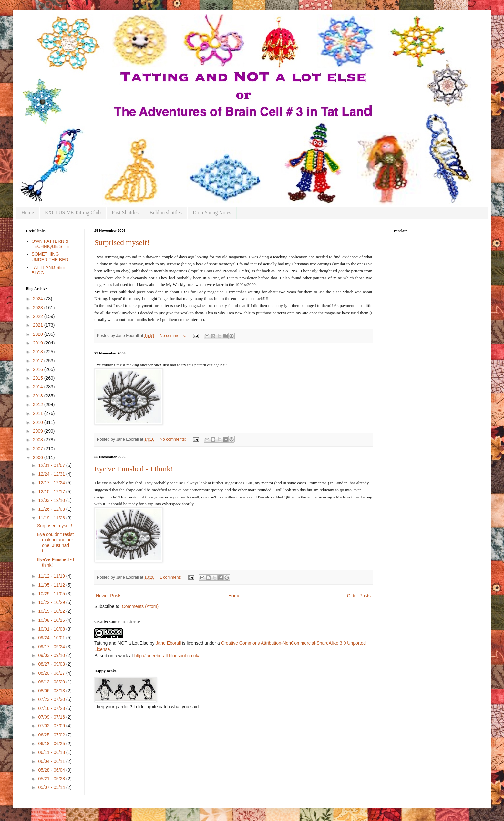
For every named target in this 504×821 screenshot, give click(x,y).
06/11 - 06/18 (52, 752)
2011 (39, 413)
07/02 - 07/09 (52, 726)
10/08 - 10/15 (52, 620)
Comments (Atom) (140, 606)
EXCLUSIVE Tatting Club (73, 213)
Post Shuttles (125, 213)
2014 (39, 387)
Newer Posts (109, 596)
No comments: (174, 336)
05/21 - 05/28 (52, 779)
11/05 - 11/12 (52, 585)
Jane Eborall (168, 643)
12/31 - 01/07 (52, 465)
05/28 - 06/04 (52, 770)
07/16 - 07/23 (52, 708)
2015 (39, 378)
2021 (39, 325)
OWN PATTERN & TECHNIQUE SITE (51, 244)
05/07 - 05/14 (52, 787)
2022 (39, 316)
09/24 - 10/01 (52, 638)
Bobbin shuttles (166, 213)
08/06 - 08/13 (52, 691)
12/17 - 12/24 (52, 483)
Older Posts (359, 596)
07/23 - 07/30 (52, 699)
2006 (39, 457)
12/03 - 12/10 (52, 500)
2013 (39, 396)
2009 (39, 431)
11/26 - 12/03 (52, 509)
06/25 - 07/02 (52, 735)
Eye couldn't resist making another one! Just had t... (55, 542)
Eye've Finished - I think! (134, 469)
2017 (39, 361)
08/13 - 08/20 (52, 682)
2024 (39, 299)
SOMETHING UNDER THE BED (50, 257)
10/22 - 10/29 (52, 602)
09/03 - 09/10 (52, 655)
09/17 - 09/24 (52, 647)
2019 (39, 343)
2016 (39, 369)
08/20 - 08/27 (52, 673)
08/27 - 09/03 (52, 664)
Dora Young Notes (212, 213)
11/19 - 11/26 (52, 518)
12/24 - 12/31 (52, 474)
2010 (39, 422)
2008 (39, 440)
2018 (39, 352)
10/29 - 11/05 (52, 594)
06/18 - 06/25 (52, 744)
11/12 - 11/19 (52, 576)
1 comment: (171, 577)
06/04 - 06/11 (52, 761)
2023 (39, 308)
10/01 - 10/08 (52, 629)
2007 (39, 449)
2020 (39, 334)
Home (28, 213)
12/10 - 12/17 (52, 492)
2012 (39, 405)
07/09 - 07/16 (52, 717)
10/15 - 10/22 (52, 611)
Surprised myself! (122, 242)
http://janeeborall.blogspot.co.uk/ (167, 656)
